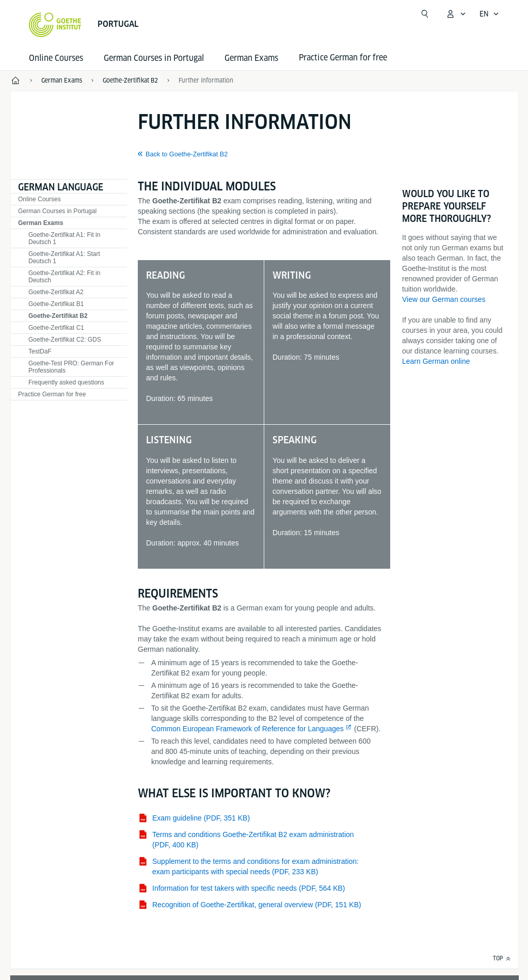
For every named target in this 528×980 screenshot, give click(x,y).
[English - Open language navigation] (489, 14)
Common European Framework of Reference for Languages (247, 729)
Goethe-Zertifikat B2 (58, 316)
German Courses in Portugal (154, 58)
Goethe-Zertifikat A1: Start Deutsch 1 (64, 258)
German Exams (251, 58)
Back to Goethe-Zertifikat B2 (187, 154)
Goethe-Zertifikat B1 (56, 304)
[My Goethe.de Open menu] (456, 14)
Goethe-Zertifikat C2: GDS (65, 340)
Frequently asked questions (66, 382)
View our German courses (444, 299)
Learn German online (436, 361)
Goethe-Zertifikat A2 (56, 292)
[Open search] (425, 14)
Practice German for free (52, 394)
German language (61, 187)
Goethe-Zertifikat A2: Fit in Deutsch (64, 277)
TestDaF (40, 351)
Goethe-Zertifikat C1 (56, 328)
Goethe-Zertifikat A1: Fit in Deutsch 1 (64, 238)
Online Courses (56, 58)
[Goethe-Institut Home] (55, 25)
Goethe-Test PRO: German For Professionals (71, 367)
